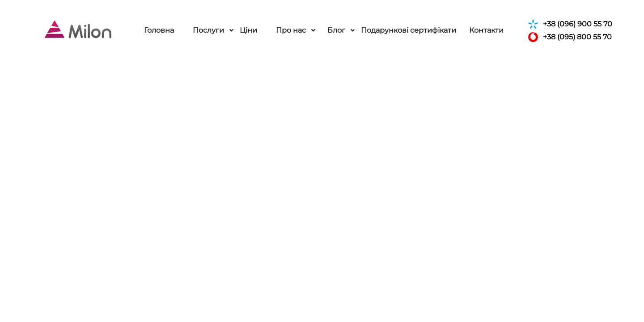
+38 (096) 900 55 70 (570, 24)
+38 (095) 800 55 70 (570, 37)
